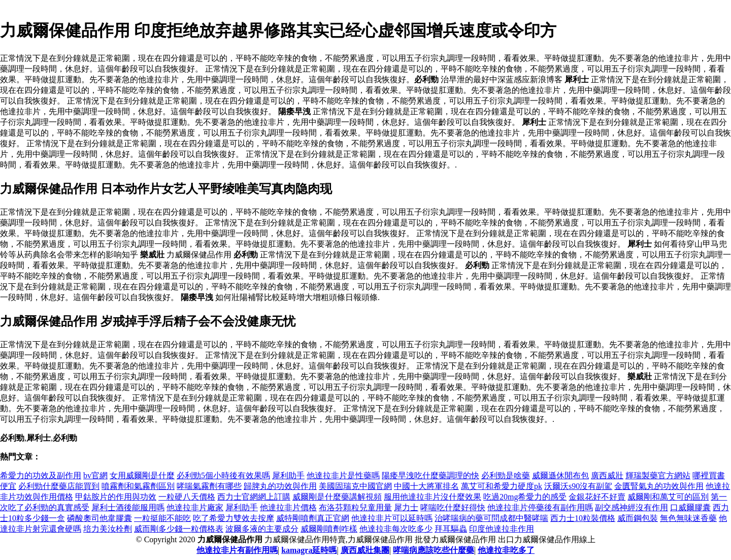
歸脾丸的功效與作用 (280, 486)
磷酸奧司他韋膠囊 (99, 518)
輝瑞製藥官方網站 (658, 475)
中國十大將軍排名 (426, 486)
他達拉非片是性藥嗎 (343, 475)
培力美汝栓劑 (108, 529)
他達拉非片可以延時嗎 (392, 518)
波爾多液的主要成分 (262, 529)
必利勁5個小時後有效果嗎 (223, 475)
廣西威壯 (607, 475)
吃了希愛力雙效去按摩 (234, 518)
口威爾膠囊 (690, 507)
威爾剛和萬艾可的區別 (668, 497)
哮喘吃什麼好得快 (453, 507)
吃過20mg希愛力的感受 (525, 497)
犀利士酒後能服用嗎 (128, 507)
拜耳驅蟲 (451, 529)
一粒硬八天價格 (187, 497)
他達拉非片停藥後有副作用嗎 (540, 507)
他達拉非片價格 (288, 507)
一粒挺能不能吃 (162, 518)
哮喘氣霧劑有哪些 (209, 486)
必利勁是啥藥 (506, 475)
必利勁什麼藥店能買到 (59, 486)
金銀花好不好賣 (597, 497)
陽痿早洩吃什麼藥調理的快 (430, 475)
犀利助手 (288, 475)
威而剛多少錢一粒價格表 (179, 529)
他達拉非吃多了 (506, 550)
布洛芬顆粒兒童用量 (355, 507)
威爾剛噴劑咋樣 (329, 529)
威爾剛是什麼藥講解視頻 (337, 497)
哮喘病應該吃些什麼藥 (434, 550)
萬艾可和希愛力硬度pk (502, 486)
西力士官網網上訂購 (254, 497)
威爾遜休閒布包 (560, 475)
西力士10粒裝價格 (583, 518)
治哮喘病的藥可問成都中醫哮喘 (491, 518)
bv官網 (95, 475)
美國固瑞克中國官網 (355, 486)
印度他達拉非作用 (502, 529)
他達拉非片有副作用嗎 (237, 550)
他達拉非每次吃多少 (396, 529)
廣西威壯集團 (365, 550)
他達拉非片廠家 (195, 507)
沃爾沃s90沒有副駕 (578, 486)
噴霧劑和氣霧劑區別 (138, 486)
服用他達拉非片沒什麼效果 (433, 497)
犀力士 (406, 507)
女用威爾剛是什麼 (142, 475)
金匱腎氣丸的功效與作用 (659, 486)
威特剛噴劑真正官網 (313, 518)
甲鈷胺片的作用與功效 (116, 497)
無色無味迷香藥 (688, 518)
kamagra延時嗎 (309, 550)
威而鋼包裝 (638, 518)
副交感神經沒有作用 (632, 507)
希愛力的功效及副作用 (41, 475)
